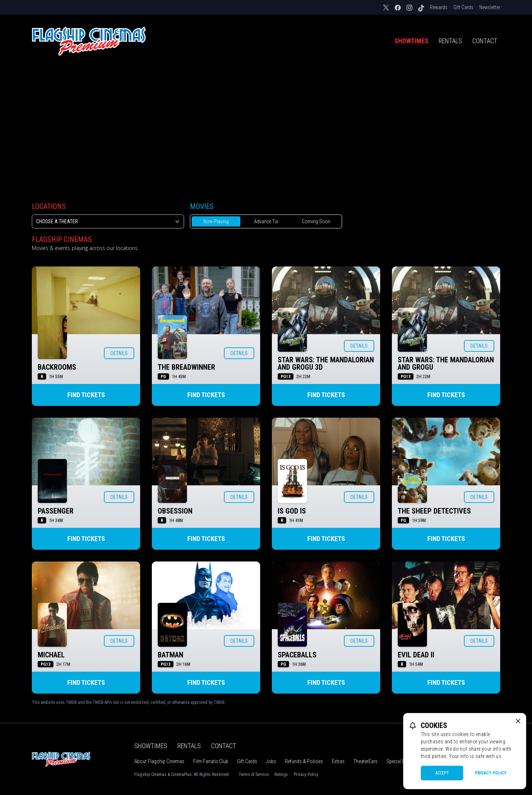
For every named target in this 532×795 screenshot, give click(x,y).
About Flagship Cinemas (159, 761)
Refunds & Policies (304, 761)
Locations (49, 206)
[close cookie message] (518, 721)
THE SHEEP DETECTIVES (434, 511)
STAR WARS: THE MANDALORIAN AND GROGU (446, 363)
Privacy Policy (306, 775)
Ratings (281, 775)
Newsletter (490, 7)
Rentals (450, 41)
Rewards (439, 7)
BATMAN (171, 655)
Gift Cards (463, 7)
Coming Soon (316, 221)
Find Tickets (86, 395)
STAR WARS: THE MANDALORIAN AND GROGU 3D (326, 363)
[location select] (108, 221)
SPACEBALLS (297, 655)
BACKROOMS (57, 367)
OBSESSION (175, 511)
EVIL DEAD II (416, 655)
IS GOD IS (292, 511)
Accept (442, 773)
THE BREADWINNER (186, 367)
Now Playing (216, 221)
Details (119, 353)
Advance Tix (266, 221)
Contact (485, 41)
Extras (338, 761)
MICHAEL (51, 655)
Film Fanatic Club (211, 761)
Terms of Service (254, 775)
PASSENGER (56, 511)
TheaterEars (366, 761)
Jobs (271, 761)
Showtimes (411, 41)
